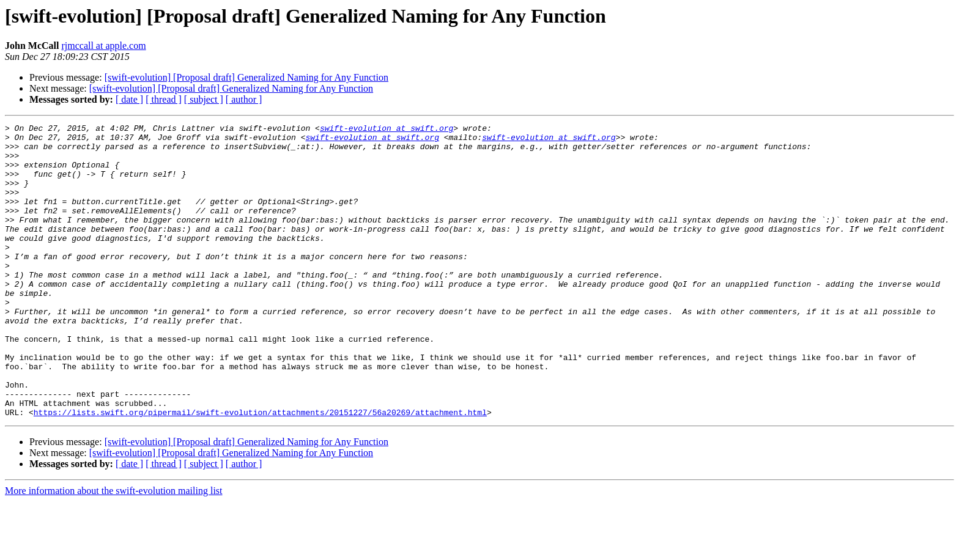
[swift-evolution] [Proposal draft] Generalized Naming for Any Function (246, 77)
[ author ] (244, 99)
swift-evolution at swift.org (387, 130)
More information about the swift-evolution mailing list (114, 549)
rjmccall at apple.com (103, 46)
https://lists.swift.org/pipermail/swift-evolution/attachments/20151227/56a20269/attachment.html (260, 471)
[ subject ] (204, 99)
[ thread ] (164, 99)
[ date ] (129, 99)
